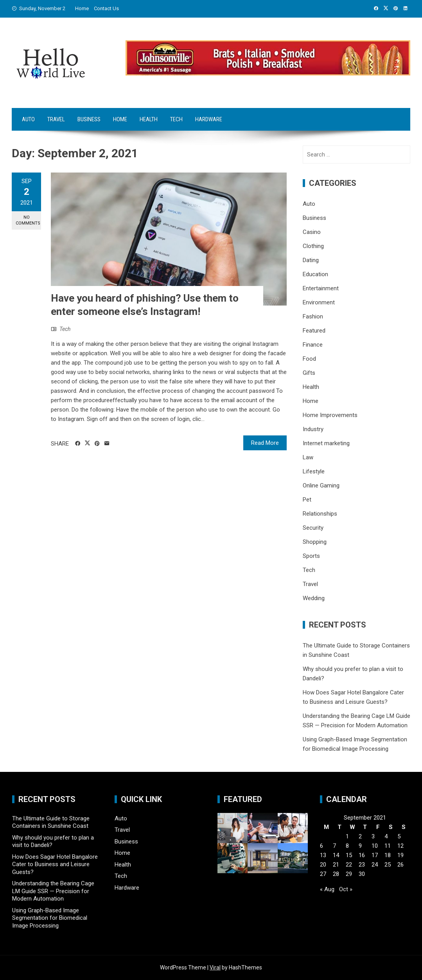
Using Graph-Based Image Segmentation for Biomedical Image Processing (50, 918)
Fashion (313, 316)
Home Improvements (330, 415)
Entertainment (321, 288)
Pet (307, 500)
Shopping (315, 542)
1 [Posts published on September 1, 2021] (347, 836)
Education (315, 274)
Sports (311, 556)
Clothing (313, 246)
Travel (56, 119)
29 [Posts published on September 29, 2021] (349, 874)
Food (309, 359)
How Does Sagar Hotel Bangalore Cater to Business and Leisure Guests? (55, 864)
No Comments (28, 220)
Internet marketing (326, 443)
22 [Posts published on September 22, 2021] (349, 865)
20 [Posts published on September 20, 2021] (323, 865)
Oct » (346, 889)
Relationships (320, 514)
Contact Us (106, 8)
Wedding (314, 598)
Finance (313, 345)
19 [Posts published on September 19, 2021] (400, 855)
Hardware (209, 119)
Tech (176, 119)
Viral (215, 967)
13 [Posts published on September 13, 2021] (323, 855)
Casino (312, 232)
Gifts (309, 373)
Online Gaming (321, 486)
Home (82, 8)
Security (313, 528)
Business (89, 119)
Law (308, 457)
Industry (313, 429)
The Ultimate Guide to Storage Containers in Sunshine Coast (51, 822)
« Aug (327, 889)
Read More (265, 443)
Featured (314, 331)
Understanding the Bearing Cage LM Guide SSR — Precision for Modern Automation (53, 891)
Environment (319, 302)
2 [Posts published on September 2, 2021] (360, 836)
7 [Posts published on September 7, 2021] (334, 846)
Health (149, 119)
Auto (28, 119)
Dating (311, 260)
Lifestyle (314, 471)
